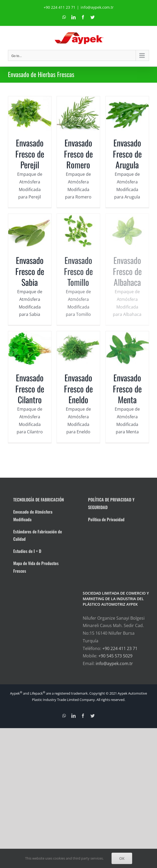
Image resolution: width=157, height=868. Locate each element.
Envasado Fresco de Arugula (122, 159)
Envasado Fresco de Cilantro (30, 391)
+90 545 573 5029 (115, 656)
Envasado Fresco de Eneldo (80, 391)
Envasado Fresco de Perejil (30, 154)
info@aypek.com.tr (97, 7)
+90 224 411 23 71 (120, 648)
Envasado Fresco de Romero (80, 154)
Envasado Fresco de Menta (122, 397)
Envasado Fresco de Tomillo (76, 275)
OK (122, 858)
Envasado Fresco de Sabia (34, 270)
